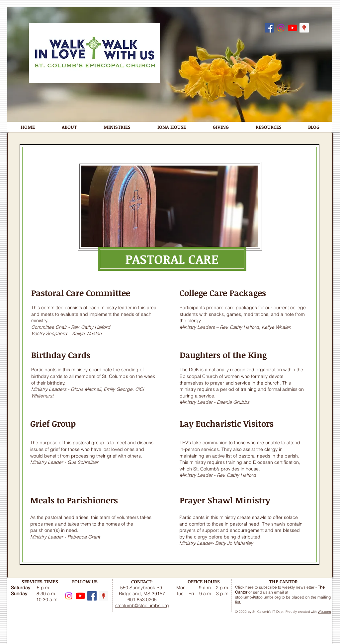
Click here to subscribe (256, 587)
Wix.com (324, 612)
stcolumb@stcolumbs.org (258, 597)
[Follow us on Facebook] (269, 28)
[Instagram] (281, 28)
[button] (69, 127)
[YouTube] (293, 28)
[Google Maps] (304, 28)
